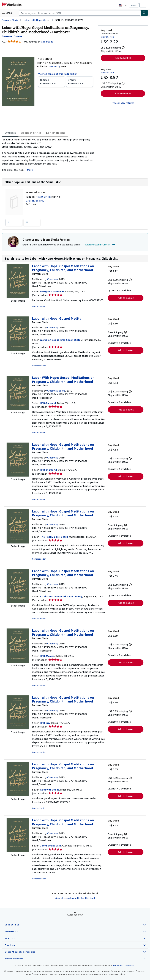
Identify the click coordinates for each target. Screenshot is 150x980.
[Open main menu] (8, 13)
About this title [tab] (30, 133)
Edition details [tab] (53, 133)
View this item (107, 37)
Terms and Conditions (121, 969)
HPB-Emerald (48, 403)
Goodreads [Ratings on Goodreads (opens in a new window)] (47, 42)
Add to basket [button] (123, 58)
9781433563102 (35, 201)
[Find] (144, 13)
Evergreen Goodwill (52, 292)
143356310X (44, 197)
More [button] (30, 170)
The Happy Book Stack (54, 537)
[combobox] (80, 13)
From (51, 82)
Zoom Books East (51, 850)
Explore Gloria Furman (99, 245)
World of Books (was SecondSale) (61, 340)
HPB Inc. (45, 727)
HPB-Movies (47, 660)
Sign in (134, 5)
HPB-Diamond (48, 470)
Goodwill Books (50, 794)
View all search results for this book (75, 902)
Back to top (75, 919)
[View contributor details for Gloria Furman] (12, 36)
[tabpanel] (48, 156)
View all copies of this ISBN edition (57, 74)
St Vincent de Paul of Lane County (61, 597)
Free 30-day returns (123, 103)
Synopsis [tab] (10, 133)
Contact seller (39, 307)
